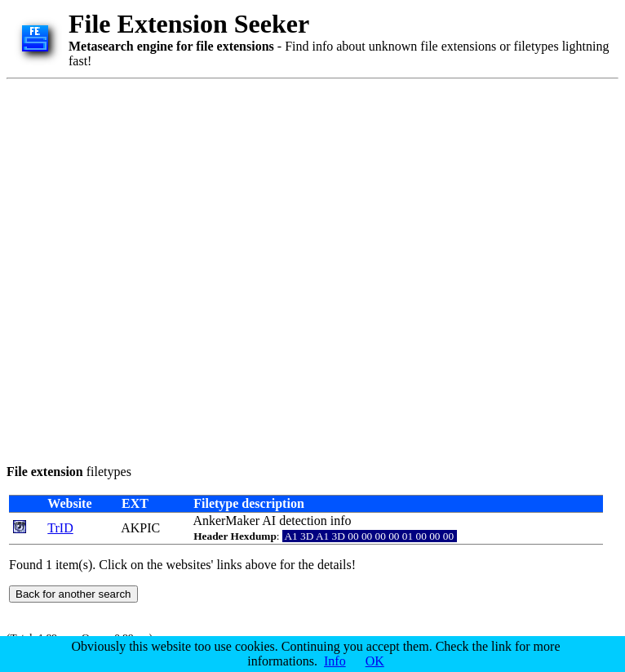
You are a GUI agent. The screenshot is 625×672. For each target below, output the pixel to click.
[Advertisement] (183, 269)
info (341, 521)
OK (375, 661)
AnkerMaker (226, 521)
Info (335, 661)
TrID (60, 528)
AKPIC (140, 528)
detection (303, 521)
